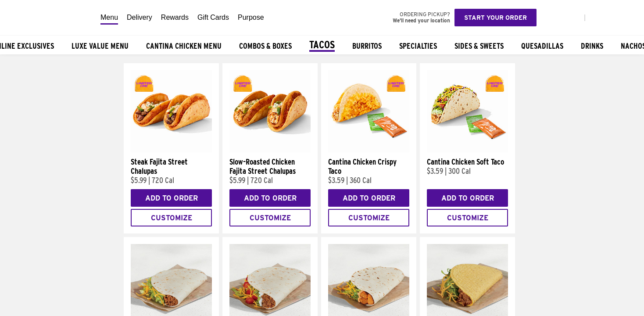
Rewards (175, 17)
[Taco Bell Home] (48, 18)
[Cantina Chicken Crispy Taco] (369, 151)
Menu (109, 17)
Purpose (251, 17)
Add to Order (172, 198)
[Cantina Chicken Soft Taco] (467, 151)
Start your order (496, 18)
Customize (172, 218)
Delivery (140, 17)
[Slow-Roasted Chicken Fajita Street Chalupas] (270, 151)
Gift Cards (213, 17)
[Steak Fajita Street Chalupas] (171, 151)
